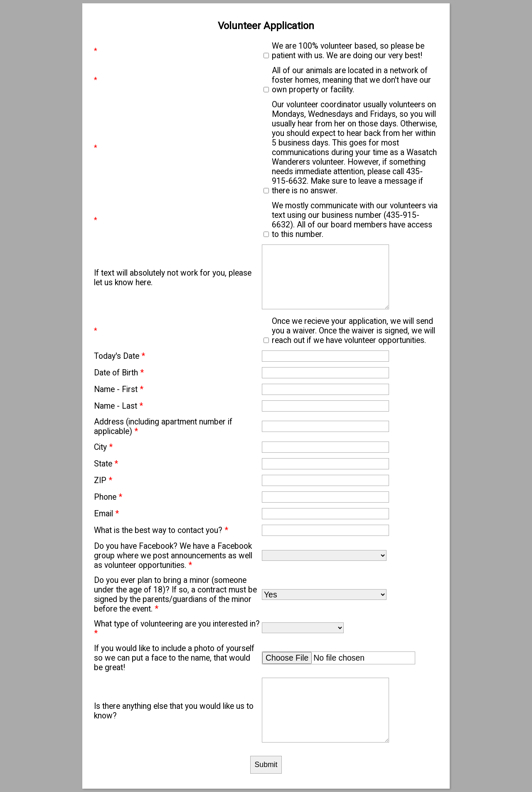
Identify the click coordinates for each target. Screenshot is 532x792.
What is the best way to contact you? (161, 530)
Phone (108, 497)
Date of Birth (119, 373)
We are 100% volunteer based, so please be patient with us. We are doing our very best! (348, 51)
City (103, 447)
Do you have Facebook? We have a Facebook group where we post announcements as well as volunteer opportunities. (173, 556)
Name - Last (118, 406)
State (106, 464)
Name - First (119, 389)
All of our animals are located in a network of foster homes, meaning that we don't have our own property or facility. (351, 80)
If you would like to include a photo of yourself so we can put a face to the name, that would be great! (174, 658)
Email (106, 514)
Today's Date (119, 356)
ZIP (103, 480)
